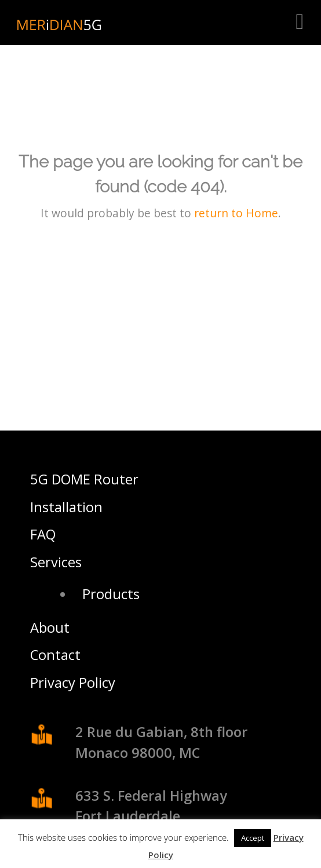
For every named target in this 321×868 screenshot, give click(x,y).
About (50, 628)
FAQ (43, 534)
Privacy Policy (73, 683)
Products (111, 594)
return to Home (236, 213)
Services (56, 562)
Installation (66, 507)
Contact (55, 655)
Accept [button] (253, 838)
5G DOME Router (84, 479)
